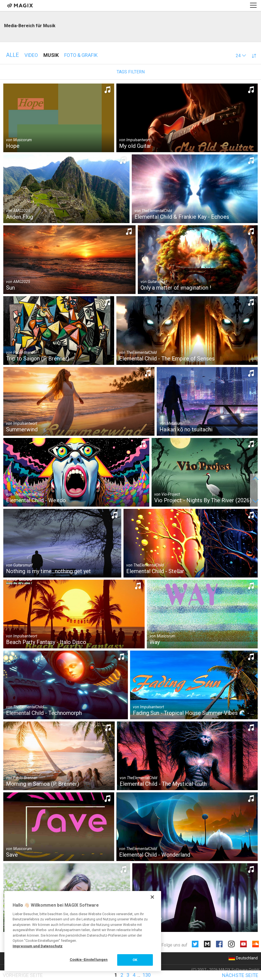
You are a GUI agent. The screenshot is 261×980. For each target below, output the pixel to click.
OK (135, 960)
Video (31, 55)
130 (147, 975)
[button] (241, 56)
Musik (51, 55)
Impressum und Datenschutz (38, 946)
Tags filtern (131, 72)
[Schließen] (152, 897)
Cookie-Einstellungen (89, 960)
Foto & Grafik (81, 55)
